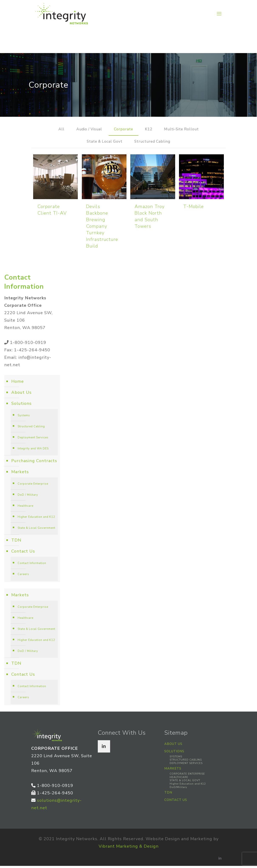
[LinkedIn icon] (220, 860)
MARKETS (173, 771)
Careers (23, 576)
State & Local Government (36, 530)
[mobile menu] (219, 14)
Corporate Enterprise (33, 486)
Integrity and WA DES (33, 451)
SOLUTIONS (174, 753)
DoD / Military (28, 497)
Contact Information (32, 565)
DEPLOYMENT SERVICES (186, 765)
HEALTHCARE (179, 779)
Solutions (21, 406)
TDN (16, 542)
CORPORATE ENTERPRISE (187, 776)
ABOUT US (173, 746)
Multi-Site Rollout (186, 130)
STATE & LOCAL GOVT (185, 783)
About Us (21, 395)
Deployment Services (33, 440)
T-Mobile (193, 209)
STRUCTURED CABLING (186, 762)
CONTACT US (176, 802)
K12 (150, 130)
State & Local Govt (102, 143)
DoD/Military (178, 789)
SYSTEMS (176, 759)
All (55, 130)
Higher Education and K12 (36, 519)
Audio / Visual (86, 130)
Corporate (123, 130)
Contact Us (23, 553)
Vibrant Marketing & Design (129, 848)
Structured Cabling (155, 143)
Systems (24, 418)
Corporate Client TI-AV (52, 212)
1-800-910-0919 (28, 345)
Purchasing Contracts (34, 463)
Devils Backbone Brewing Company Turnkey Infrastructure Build (102, 228)
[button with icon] (104, 748)
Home (18, 383)
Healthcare (26, 508)
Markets (20, 474)
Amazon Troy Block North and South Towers (150, 219)
